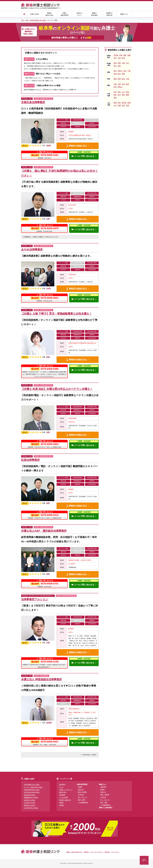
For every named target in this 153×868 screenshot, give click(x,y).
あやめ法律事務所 (32, 249)
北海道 (116, 55)
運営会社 (107, 852)
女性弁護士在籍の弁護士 (32, 792)
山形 (119, 58)
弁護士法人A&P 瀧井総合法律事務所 (44, 531)
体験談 (61, 803)
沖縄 (127, 105)
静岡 (119, 79)
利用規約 (86, 852)
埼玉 (125, 71)
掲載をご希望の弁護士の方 (74, 852)
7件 (48, 643)
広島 (115, 92)
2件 (48, 432)
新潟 (115, 63)
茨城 (115, 74)
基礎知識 (103, 787)
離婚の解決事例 (94, 14)
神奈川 (120, 71)
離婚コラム (124, 14)
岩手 (115, 58)
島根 (127, 92)
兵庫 (119, 84)
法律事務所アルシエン (35, 599)
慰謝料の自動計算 (109, 14)
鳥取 (115, 95)
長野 (119, 63)
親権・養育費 (82, 792)
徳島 (123, 95)
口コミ (61, 787)
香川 (119, 95)
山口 (123, 92)
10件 (48, 289)
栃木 (119, 74)
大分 (115, 105)
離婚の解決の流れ (50, 14)
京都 (123, 84)
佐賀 (123, 105)
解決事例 (62, 784)
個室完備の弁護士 (30, 795)
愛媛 (127, 95)
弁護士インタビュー (66, 790)
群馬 (123, 74)
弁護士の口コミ (79, 14)
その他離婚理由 (83, 802)
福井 (119, 66)
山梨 (123, 63)
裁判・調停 (82, 800)
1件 (48, 219)
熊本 (119, 103)
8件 (48, 503)
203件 (49, 723)
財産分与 (81, 790)
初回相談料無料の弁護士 (32, 790)
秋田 (123, 58)
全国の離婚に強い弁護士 (32, 785)
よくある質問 (64, 797)
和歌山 (120, 87)
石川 (127, 63)
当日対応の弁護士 (30, 803)
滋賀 (127, 84)
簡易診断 (62, 795)
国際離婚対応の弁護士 (31, 798)
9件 (48, 357)
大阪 (115, 84)
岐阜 (123, 79)
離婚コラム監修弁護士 (106, 808)
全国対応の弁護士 (30, 800)
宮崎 (119, 105)
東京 (115, 71)
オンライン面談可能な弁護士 (33, 787)
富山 (115, 66)
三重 (127, 79)
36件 (48, 146)
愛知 (115, 79)
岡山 (119, 92)
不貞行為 (81, 795)
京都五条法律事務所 (33, 102)
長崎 (129, 103)
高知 (115, 98)
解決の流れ (63, 792)
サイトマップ (115, 852)
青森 (129, 55)
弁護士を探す (35, 14)
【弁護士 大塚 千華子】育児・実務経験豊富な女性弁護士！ (56, 314)
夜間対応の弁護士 (30, 805)
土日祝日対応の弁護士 (31, 808)
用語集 (61, 805)
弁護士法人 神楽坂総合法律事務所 (41, 679)
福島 (125, 55)
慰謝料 (80, 787)
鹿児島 (124, 103)
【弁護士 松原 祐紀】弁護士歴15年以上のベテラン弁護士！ (57, 389)
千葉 (129, 71)
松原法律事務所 (30, 460)
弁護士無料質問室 (65, 14)
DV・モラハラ (83, 797)
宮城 (121, 55)
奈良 (115, 87)
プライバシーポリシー (97, 852)
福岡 (115, 103)
